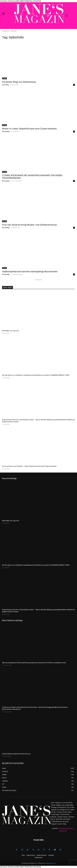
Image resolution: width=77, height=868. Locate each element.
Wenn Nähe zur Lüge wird (10, 331)
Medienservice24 (50, 863)
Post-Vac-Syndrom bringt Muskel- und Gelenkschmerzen (30, 225)
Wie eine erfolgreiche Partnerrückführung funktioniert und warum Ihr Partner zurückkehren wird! (34, 663)
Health (4, 78)
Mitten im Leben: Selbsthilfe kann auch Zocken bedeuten (29, 129)
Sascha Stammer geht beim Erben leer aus (16, 754)
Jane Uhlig (5, 85)
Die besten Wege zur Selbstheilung (19, 82)
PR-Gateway (6, 131)
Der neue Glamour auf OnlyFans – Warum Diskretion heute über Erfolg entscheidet (29, 466)
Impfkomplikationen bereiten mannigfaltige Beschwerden (30, 272)
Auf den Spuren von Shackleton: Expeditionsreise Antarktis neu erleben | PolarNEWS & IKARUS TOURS (36, 375)
